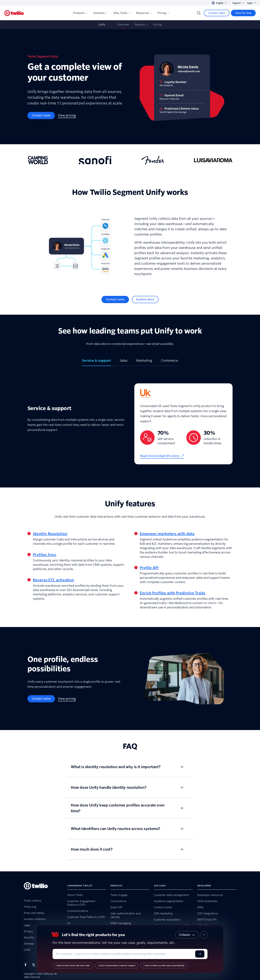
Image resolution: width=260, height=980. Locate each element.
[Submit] (200, 954)
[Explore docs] (145, 299)
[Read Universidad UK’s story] (162, 456)
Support (238, 3)
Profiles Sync (45, 555)
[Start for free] (243, 13)
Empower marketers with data (167, 534)
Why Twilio (122, 13)
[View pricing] (67, 115)
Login (251, 3)
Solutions (100, 13)
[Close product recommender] (204, 935)
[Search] (199, 13)
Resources (144, 13)
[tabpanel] (130, 424)
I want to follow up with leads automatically (164, 966)
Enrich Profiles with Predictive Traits (173, 593)
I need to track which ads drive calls (73, 966)
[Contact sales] (217, 13)
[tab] (96, 362)
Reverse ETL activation (53, 580)
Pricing (163, 13)
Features (140, 25)
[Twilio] (14, 13)
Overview (123, 25)
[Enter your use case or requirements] (125, 954)
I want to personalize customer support (117, 966)
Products (80, 13)
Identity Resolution (50, 534)
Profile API (149, 568)
